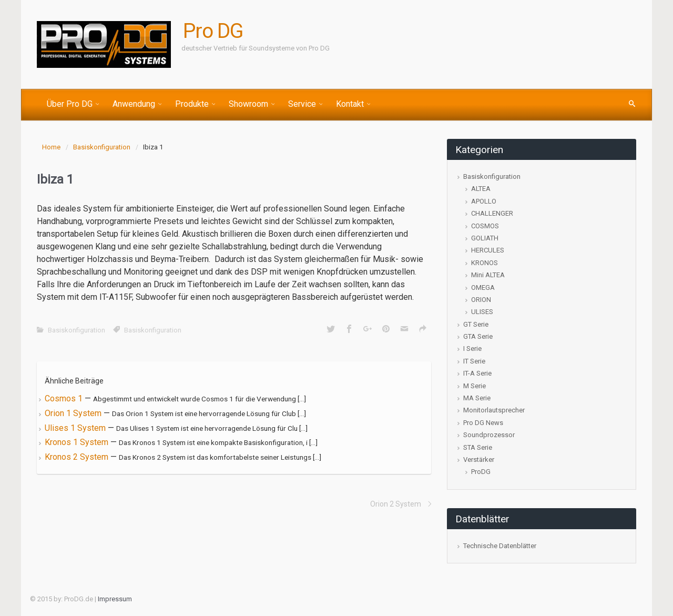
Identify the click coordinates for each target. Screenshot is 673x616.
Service (302, 104)
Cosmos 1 (65, 398)
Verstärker (479, 460)
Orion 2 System (396, 504)
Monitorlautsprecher (494, 410)
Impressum (115, 599)
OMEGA (483, 287)
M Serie (475, 386)
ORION (481, 300)
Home (51, 147)
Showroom (248, 104)
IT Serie (474, 361)
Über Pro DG (70, 104)
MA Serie (477, 398)
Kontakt (350, 104)
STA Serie (478, 447)
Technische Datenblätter (500, 546)
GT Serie (476, 324)
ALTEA (481, 189)
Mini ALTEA (488, 275)
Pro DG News (483, 423)
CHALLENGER (492, 213)
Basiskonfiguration (102, 147)
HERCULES (488, 250)
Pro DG (213, 31)
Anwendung (134, 104)
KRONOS (485, 263)
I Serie (472, 349)
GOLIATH (485, 238)
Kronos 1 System (78, 442)
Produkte (192, 104)
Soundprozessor (489, 435)
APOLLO (484, 201)
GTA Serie (478, 336)
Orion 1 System (74, 413)
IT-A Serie (477, 373)
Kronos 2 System (78, 457)
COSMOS (485, 226)
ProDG (481, 472)
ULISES (482, 312)
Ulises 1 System (76, 428)
